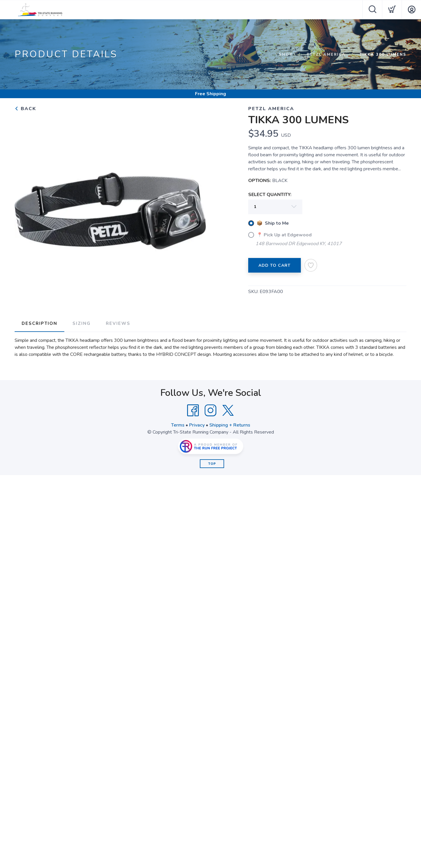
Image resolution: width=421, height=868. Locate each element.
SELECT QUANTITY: (270, 195)
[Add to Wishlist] (311, 265)
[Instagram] (210, 410)
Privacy (197, 425)
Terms (178, 425)
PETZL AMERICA (326, 55)
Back (25, 109)
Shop (286, 55)
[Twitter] (228, 410)
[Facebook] (193, 410)
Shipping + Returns (230, 425)
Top (212, 464)
